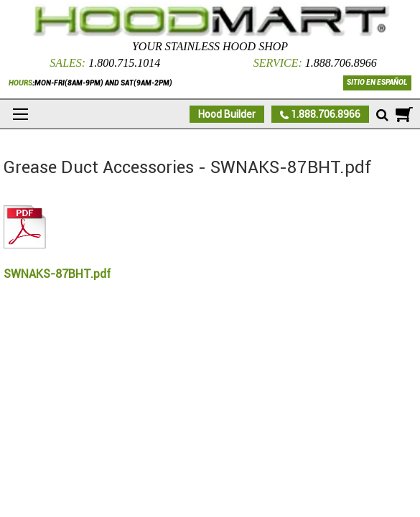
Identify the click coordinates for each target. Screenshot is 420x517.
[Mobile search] (382, 116)
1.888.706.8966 (341, 63)
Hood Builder (227, 114)
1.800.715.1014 (124, 63)
